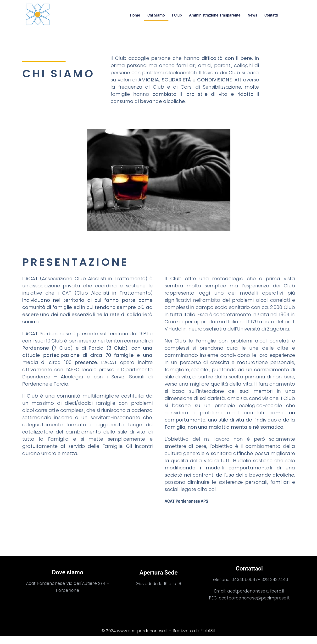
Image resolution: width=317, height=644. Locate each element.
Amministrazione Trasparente (215, 15)
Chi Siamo (156, 15)
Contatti (271, 15)
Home (135, 15)
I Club (177, 15)
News (252, 15)
